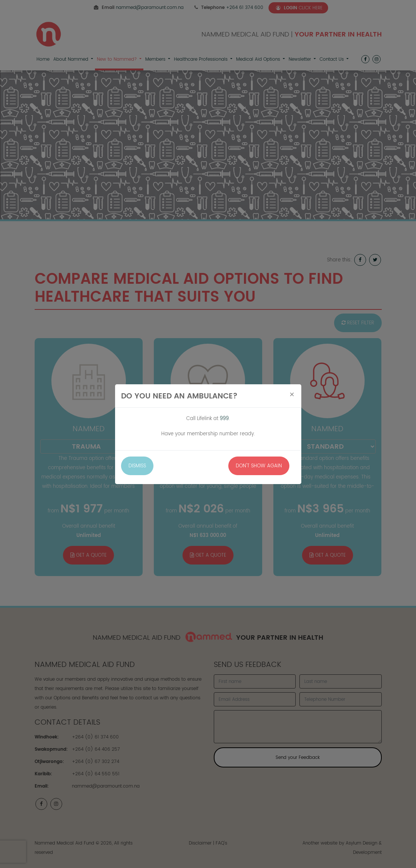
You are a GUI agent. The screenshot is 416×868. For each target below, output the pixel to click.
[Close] (292, 395)
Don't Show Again (259, 466)
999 (224, 418)
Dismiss (137, 466)
